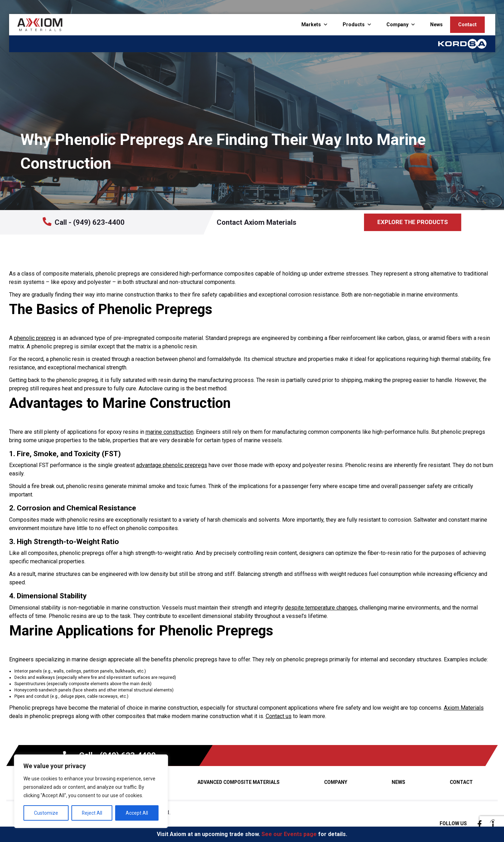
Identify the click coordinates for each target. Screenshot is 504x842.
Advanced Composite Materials (238, 782)
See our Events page (289, 834)
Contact (467, 25)
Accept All (137, 813)
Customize (46, 813)
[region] (91, 791)
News (436, 25)
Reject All (92, 813)
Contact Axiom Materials (257, 222)
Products (354, 25)
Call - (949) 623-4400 (84, 222)
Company (397, 25)
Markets (311, 25)
